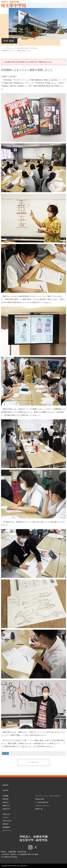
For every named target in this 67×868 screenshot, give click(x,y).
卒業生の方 (6, 814)
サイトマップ (7, 830)
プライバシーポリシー (42, 806)
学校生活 (6, 802)
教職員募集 (6, 827)
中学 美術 (5, 753)
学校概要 (6, 796)
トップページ (33, 762)
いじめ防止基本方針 (42, 802)
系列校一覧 (39, 809)
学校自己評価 (39, 799)
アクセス (6, 817)
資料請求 (6, 824)
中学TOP (6, 790)
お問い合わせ (7, 821)
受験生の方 (6, 806)
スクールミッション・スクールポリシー (48, 796)
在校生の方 (6, 809)
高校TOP (6, 785)
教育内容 (6, 799)
